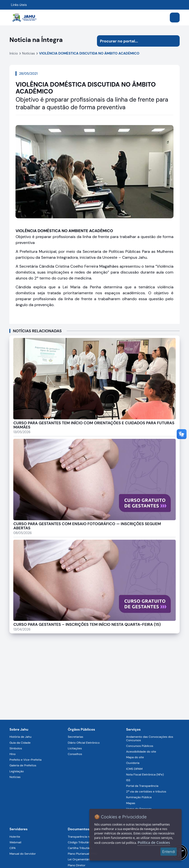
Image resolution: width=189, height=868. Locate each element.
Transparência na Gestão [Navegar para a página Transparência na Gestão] (85, 837)
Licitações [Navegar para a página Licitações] (75, 748)
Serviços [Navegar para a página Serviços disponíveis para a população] (134, 729)
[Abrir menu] (175, 18)
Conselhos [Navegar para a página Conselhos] (75, 754)
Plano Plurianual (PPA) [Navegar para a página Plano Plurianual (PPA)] (82, 854)
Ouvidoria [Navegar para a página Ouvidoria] (133, 763)
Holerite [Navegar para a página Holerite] (15, 837)
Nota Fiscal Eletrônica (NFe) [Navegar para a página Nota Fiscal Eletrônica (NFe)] (145, 775)
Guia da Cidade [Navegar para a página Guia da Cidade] (20, 743)
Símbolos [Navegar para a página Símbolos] (16, 748)
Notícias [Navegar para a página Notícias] (15, 777)
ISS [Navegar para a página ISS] (128, 780)
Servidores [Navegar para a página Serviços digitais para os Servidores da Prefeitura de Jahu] (18, 829)
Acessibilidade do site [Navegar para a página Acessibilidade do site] (141, 752)
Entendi (169, 852)
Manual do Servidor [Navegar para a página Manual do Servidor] (23, 854)
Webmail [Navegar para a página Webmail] (15, 842)
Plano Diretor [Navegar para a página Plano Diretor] (76, 865)
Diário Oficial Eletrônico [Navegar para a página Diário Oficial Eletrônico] (84, 743)
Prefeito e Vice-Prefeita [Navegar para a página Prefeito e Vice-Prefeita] (25, 760)
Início (14, 53)
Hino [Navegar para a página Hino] (12, 754)
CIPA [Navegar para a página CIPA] (12, 848)
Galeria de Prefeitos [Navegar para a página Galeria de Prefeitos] (23, 765)
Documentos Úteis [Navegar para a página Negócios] (83, 829)
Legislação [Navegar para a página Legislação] (16, 771)
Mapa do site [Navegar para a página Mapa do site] (135, 757)
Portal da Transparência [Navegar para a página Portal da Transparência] (142, 786)
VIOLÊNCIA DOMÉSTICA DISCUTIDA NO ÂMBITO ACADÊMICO (89, 53)
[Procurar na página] (133, 41)
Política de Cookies (154, 842)
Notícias (29, 53)
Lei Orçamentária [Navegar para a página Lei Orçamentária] (79, 859)
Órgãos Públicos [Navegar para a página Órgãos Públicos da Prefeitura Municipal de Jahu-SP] (81, 729)
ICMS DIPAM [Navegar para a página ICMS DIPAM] (134, 769)
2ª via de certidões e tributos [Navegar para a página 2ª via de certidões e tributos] (146, 792)
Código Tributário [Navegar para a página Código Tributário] (79, 842)
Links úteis (19, 5)
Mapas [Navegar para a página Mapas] (131, 803)
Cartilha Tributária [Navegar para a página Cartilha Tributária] (80, 848)
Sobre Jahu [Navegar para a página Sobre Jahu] (19, 729)
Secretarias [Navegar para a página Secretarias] (75, 737)
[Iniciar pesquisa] (174, 41)
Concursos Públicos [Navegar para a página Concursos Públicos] (140, 746)
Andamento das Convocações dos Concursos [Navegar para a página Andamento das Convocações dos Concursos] (150, 738)
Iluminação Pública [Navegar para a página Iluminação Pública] (139, 797)
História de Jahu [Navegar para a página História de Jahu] (20, 737)
